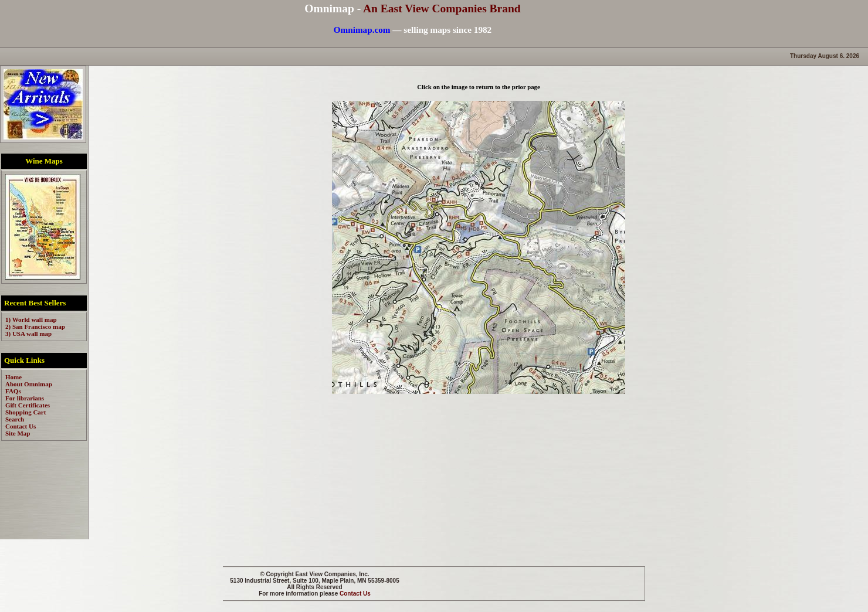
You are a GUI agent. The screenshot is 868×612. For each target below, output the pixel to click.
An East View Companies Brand (442, 8)
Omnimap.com (362, 30)
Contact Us (355, 594)
